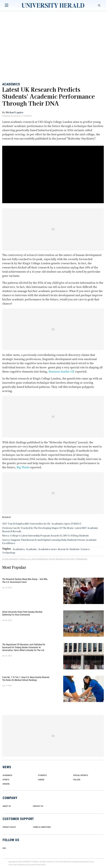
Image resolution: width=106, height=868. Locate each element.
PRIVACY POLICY (9, 827)
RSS (4, 848)
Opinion (6, 784)
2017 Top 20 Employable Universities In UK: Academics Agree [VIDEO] (42, 524)
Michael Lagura (14, 112)
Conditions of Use (24, 865)
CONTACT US (38, 806)
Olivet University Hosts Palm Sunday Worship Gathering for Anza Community (22, 613)
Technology (9, 553)
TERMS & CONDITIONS (42, 827)
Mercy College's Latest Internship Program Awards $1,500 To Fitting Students (45, 535)
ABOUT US (7, 806)
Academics (11, 84)
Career (41, 780)
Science (85, 549)
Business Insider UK (61, 372)
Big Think (23, 467)
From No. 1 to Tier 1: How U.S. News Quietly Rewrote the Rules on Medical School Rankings (26, 678)
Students (74, 549)
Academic (31, 549)
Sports (6, 780)
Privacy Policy (40, 865)
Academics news (47, 549)
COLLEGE (77, 780)
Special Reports (81, 775)
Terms (11, 865)
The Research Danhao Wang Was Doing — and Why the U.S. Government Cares (25, 580)
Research (63, 549)
